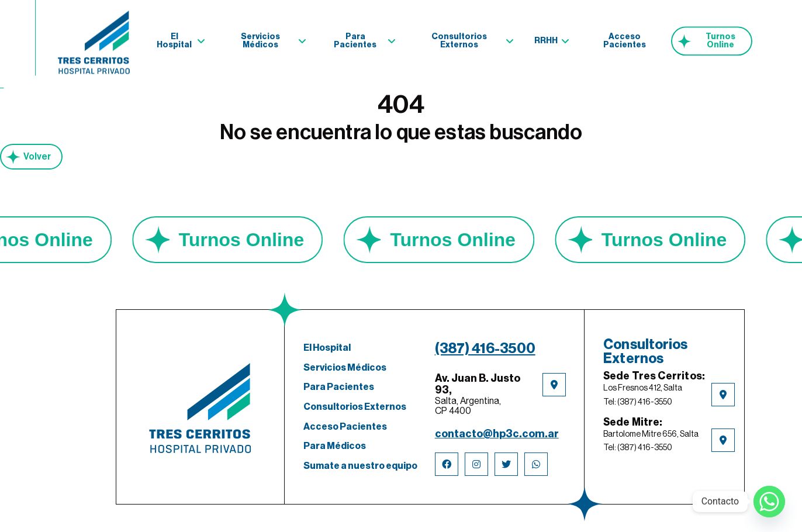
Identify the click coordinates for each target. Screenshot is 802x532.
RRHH (546, 39)
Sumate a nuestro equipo (360, 466)
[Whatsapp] (769, 502)
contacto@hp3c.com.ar (497, 434)
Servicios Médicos (260, 39)
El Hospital (174, 39)
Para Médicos (335, 446)
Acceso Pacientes (625, 39)
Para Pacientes (355, 39)
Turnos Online (720, 39)
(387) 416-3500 (485, 348)
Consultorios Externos (459, 39)
